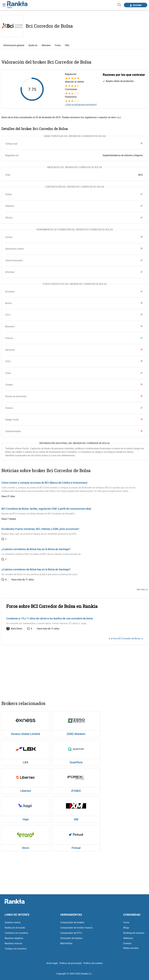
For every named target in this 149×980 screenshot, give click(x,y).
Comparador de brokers (72, 922)
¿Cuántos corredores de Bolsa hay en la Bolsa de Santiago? (36, 549)
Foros (58, 45)
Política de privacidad (70, 963)
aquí (119, 117)
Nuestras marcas (13, 943)
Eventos (127, 943)
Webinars (128, 938)
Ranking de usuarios (134, 933)
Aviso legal (52, 963)
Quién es (33, 45)
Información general (14, 45)
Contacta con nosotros (16, 933)
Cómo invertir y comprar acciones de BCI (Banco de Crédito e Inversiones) (44, 483)
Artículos (46, 45)
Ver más (142, 589)
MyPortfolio (66, 943)
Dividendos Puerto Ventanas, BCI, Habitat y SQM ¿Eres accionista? (40, 529)
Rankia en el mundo (15, 928)
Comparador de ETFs (71, 933)
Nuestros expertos (14, 938)
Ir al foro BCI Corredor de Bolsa (126, 638)
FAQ (67, 45)
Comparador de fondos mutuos (76, 928)
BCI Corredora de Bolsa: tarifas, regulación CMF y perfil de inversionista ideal (46, 509)
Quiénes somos (13, 922)
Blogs (126, 928)
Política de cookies (93, 963)
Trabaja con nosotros (16, 949)
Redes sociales (131, 948)
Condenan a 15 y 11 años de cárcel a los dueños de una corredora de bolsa (50, 618)
